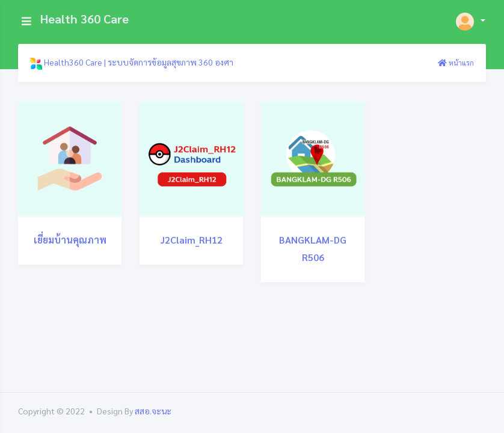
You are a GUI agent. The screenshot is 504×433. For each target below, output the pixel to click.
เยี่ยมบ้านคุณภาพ (70, 240)
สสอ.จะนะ (153, 411)
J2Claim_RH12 (192, 240)
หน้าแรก (456, 63)
